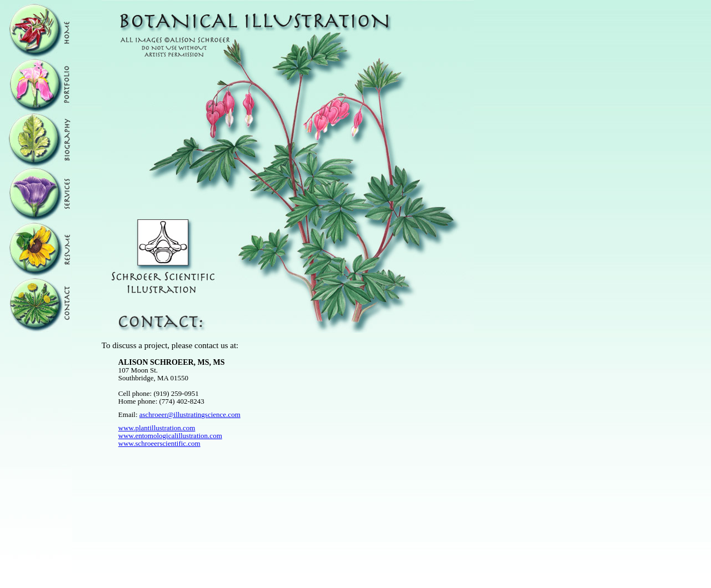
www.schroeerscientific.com (159, 443)
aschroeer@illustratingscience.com (190, 414)
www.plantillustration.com (157, 428)
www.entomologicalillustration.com (170, 436)
